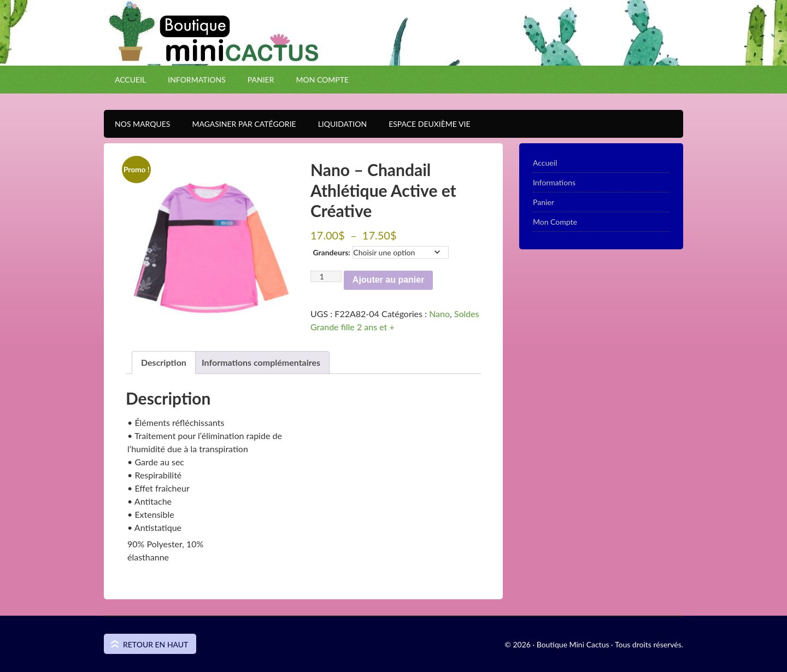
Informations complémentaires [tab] (261, 362)
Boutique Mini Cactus (393, 52)
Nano (439, 314)
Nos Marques (137, 124)
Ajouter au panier (389, 280)
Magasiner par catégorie (238, 124)
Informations (197, 80)
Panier (261, 80)
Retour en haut (155, 644)
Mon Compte (322, 80)
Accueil (130, 80)
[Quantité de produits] (326, 276)
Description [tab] (164, 362)
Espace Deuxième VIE (424, 124)
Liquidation (337, 124)
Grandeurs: (331, 252)
